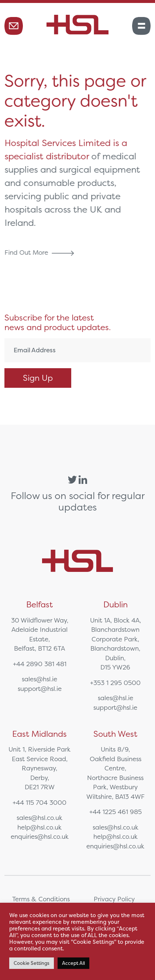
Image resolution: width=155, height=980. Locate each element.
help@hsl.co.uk (39, 827)
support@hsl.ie (40, 689)
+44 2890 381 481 (40, 664)
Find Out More (41, 252)
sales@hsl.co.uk (39, 818)
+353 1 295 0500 (115, 683)
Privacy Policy (114, 899)
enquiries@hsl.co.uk (40, 836)
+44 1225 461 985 (116, 812)
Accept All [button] (73, 963)
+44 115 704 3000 (39, 802)
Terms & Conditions (41, 899)
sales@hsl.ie (39, 679)
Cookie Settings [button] (32, 963)
